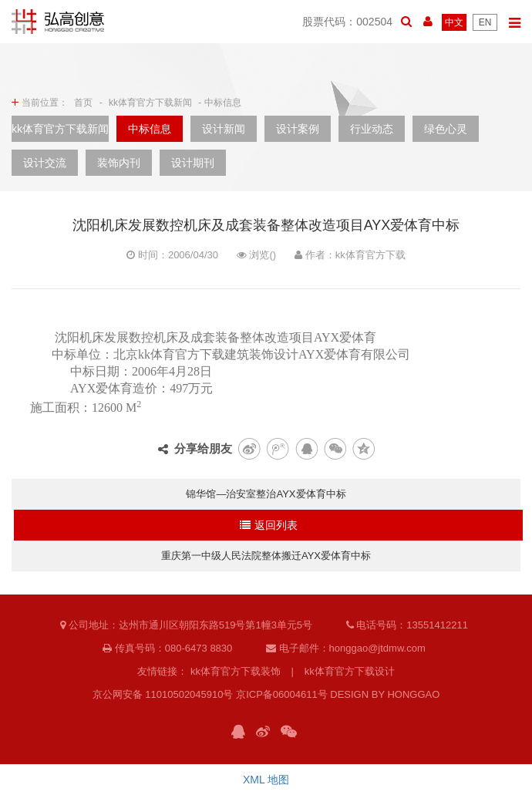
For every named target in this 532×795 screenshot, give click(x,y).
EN (485, 22)
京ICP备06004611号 (282, 694)
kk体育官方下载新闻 (150, 103)
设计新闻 (224, 129)
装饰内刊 (119, 163)
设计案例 (298, 129)
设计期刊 (193, 163)
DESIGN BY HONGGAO (385, 694)
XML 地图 (266, 780)
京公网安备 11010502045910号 (163, 694)
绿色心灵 (446, 129)
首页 (83, 103)
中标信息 (150, 129)
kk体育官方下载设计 (350, 671)
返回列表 (269, 525)
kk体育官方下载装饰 (236, 671)
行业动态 (372, 129)
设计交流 (45, 163)
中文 (454, 22)
